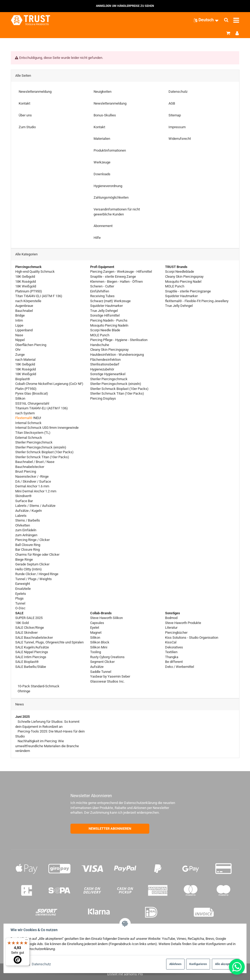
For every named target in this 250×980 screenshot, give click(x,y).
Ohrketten (23, 525)
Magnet (96, 633)
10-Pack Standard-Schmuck (38, 686)
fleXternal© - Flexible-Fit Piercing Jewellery (197, 301)
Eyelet (95, 628)
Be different (174, 662)
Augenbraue (24, 306)
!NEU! (28, 418)
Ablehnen (175, 964)
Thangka (172, 657)
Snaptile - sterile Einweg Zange (113, 277)
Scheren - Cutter (102, 286)
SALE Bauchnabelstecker (34, 637)
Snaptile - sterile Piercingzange (188, 291)
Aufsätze (97, 667)
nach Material (25, 359)
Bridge (20, 315)
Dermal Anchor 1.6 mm (32, 486)
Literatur (171, 628)
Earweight (23, 584)
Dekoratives (174, 647)
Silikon (20, 398)
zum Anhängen (26, 535)
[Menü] (27, 941)
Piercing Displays (103, 398)
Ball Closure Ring (28, 545)
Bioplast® (23, 379)
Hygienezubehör (102, 369)
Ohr (18, 350)
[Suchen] (226, 20)
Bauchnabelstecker (30, 466)
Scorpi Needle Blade (105, 330)
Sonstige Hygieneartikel (108, 374)
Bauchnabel (24, 310)
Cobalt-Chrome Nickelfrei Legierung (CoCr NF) (49, 384)
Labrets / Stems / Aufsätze (35, 506)
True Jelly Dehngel (104, 310)
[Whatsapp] (237, 967)
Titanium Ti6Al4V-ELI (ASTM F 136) (42, 408)
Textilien (171, 652)
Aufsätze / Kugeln (29, 511)
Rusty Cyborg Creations (107, 657)
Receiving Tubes (102, 296)
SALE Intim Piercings (31, 657)
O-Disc (20, 608)
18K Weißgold (26, 286)
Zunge (20, 355)
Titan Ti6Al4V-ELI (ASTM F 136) (39, 296)
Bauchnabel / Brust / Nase (35, 462)
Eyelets (21, 593)
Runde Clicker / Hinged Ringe (37, 574)
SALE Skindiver (26, 633)
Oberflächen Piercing (31, 345)
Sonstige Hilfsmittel (105, 315)
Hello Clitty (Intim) (29, 569)
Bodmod (171, 618)
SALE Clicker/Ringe (30, 628)
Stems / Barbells (28, 520)
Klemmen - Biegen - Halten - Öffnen (116, 281)
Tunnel (20, 603)
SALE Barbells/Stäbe (31, 667)
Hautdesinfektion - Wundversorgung (117, 355)
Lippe (19, 325)
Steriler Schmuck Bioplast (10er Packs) (44, 452)
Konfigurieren (198, 964)
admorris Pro (133, 974)
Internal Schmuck (28, 423)
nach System (25, 413)
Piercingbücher (176, 633)
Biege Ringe (24, 559)
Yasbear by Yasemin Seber (110, 676)
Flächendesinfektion (105, 359)
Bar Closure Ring (27, 550)
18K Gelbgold (25, 277)
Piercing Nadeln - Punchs (109, 320)
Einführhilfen (100, 291)
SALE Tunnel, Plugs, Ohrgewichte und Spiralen (49, 642)
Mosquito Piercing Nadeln (109, 325)
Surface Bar (24, 501)
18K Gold (22, 623)
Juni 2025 (22, 717)
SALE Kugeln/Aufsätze (32, 647)
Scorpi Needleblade (180, 272)
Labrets (21, 515)
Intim (19, 320)
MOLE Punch (100, 335)
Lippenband (24, 330)
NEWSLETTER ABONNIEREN (110, 829)
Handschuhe (100, 345)
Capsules (97, 623)
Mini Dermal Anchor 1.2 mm (36, 491)
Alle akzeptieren (226, 964)
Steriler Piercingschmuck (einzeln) (41, 447)
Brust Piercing (26, 471)
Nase (19, 335)
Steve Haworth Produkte (183, 623)
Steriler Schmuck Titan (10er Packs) (42, 457)
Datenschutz (41, 964)
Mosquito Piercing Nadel (183, 281)
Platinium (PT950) (29, 291)
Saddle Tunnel (101, 671)
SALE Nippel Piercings (32, 652)
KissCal (171, 642)
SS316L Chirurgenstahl (32, 403)
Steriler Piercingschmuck (34, 442)
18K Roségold (25, 281)
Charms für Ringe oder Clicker (37, 555)
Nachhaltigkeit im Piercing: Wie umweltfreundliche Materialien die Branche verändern (47, 746)
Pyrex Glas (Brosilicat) (32, 393)
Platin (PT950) (26, 388)
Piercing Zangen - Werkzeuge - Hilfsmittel (121, 272)
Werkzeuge (102, 162)
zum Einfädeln (26, 530)
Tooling (96, 652)
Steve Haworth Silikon (106, 618)
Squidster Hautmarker (106, 306)
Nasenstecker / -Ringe (32, 476)
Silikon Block (100, 642)
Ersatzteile (23, 589)
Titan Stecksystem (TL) (33, 433)
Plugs (19, 598)
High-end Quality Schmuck (35, 272)
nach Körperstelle (28, 301)
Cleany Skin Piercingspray (109, 350)
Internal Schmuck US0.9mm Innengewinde (47, 428)
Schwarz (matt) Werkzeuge (110, 301)
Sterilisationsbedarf (105, 364)
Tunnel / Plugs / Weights (34, 579)
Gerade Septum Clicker (32, 564)
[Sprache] (206, 20)
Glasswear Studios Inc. (107, 681)
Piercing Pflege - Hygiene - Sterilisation (119, 340)
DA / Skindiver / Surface (33, 481)
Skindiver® (23, 496)
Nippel (20, 340)
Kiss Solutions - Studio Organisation (192, 637)
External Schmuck (29, 437)
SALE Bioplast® (27, 662)
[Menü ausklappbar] (236, 20)
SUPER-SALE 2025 (29, 618)
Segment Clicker (102, 662)
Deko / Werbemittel (180, 667)
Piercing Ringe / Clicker (32, 540)
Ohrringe (24, 691)
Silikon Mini (99, 647)
